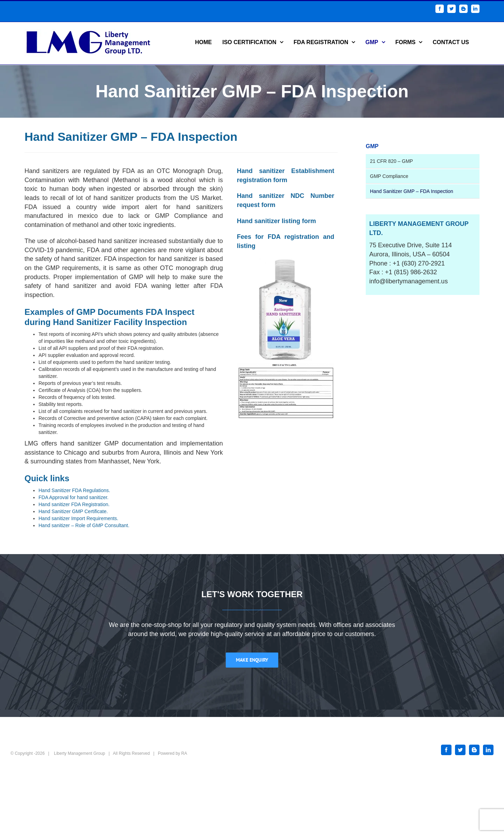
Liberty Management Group (79, 753)
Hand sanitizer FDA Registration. (74, 504)
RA (184, 753)
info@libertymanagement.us (408, 281)
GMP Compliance (389, 176)
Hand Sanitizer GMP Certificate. (73, 511)
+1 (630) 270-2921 (419, 263)
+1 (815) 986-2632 (411, 272)
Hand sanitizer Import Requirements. (78, 518)
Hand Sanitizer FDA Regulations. (74, 490)
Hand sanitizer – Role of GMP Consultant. (84, 525)
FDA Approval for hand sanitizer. (73, 497)
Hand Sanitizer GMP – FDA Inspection (412, 191)
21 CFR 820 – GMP (391, 161)
